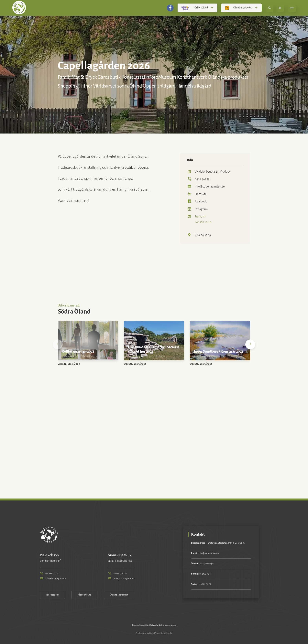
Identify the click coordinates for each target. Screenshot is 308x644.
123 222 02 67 (205, 584)
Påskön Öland (197, 8)
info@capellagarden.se (206, 186)
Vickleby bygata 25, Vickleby (209, 172)
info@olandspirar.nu (53, 579)
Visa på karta (199, 235)
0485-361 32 (198, 179)
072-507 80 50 (117, 573)
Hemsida (197, 194)
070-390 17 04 (49, 573)
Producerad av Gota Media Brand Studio (154, 633)
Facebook (197, 201)
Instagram (197, 209)
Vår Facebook (52, 595)
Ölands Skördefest (241, 8)
